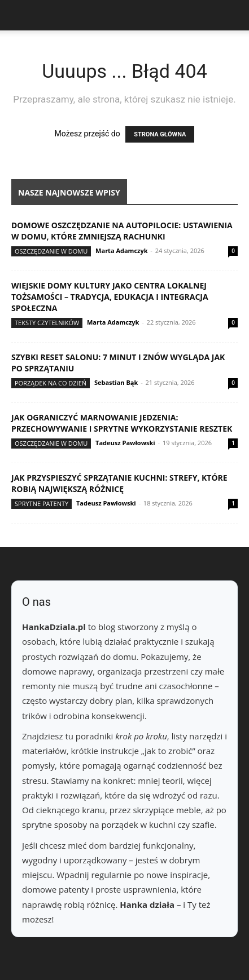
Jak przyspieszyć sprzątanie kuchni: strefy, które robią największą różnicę (119, 483)
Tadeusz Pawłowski (125, 443)
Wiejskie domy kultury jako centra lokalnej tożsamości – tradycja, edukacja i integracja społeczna (110, 297)
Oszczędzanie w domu (51, 251)
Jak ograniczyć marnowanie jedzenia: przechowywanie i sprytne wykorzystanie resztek (122, 423)
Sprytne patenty (41, 504)
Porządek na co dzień (51, 383)
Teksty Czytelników (47, 323)
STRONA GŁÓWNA (160, 134)
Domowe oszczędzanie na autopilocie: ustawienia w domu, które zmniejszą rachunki (122, 231)
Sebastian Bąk (116, 382)
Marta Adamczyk (121, 250)
